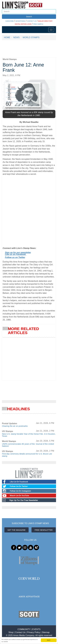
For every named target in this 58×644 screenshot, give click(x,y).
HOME (7, 37)
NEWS (16, 37)
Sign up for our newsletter (18, 253)
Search (29, 17)
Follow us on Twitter (15, 257)
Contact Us (20, 632)
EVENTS (36, 629)
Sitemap (46, 632)
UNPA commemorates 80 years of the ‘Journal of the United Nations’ (28, 445)
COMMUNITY (24, 629)
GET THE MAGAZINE (17, 530)
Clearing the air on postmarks (15, 426)
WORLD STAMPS (31, 37)
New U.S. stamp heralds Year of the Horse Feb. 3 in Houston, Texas (29, 435)
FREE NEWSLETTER (44, 530)
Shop (11, 632)
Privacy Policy (34, 632)
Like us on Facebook (16, 254)
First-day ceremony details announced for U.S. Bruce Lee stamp (27, 455)
